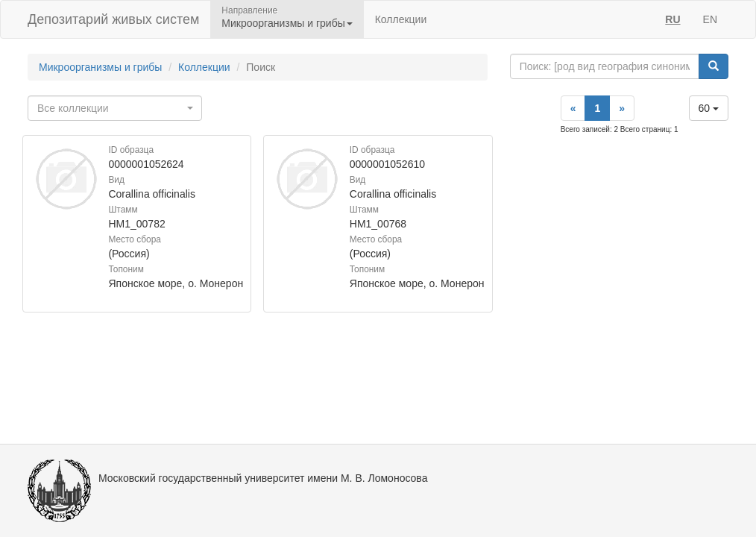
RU (672, 19)
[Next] (622, 108)
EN (710, 19)
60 (709, 108)
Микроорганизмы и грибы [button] (287, 23)
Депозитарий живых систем (113, 19)
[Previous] (573, 108)
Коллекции (401, 19)
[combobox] (115, 108)
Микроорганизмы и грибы (100, 67)
